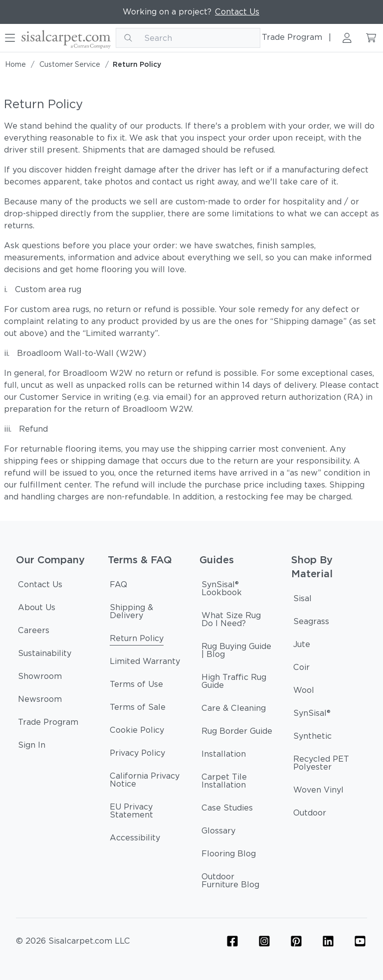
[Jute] (302, 646)
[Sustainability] (45, 655)
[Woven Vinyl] (318, 792)
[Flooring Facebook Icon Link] (232, 941)
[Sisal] (302, 600)
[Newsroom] (40, 701)
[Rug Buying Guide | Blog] (237, 652)
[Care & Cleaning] (234, 710)
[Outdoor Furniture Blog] (237, 882)
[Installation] (224, 756)
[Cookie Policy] (137, 732)
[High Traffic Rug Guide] (237, 683)
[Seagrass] (311, 623)
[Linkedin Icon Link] (328, 941)
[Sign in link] (347, 38)
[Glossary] (218, 832)
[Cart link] (371, 38)
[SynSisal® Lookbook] (237, 590)
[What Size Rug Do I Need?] (237, 621)
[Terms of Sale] (138, 709)
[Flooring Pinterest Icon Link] (296, 941)
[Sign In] (32, 747)
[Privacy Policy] (137, 755)
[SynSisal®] (312, 715)
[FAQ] (118, 586)
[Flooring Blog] (229, 855)
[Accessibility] (135, 839)
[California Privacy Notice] (146, 782)
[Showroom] (40, 678)
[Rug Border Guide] (237, 733)
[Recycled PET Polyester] (329, 765)
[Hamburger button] (10, 38)
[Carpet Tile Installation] (237, 783)
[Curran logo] (66, 38)
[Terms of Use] (136, 686)
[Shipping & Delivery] (146, 613)
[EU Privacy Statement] (146, 813)
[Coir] (301, 669)
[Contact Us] (40, 586)
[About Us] (37, 609)
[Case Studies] (227, 810)
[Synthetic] (312, 738)
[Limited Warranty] (145, 663)
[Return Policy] (137, 640)
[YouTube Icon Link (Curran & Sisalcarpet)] (360, 941)
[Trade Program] (48, 724)
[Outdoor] (310, 815)
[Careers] (34, 632)
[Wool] (304, 692)
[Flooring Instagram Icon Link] (264, 941)
